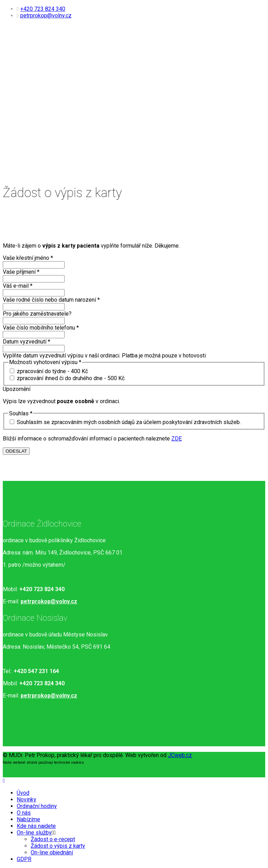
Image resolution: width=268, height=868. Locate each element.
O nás (24, 126)
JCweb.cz (180, 755)
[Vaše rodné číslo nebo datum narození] (34, 307)
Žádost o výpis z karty (58, 159)
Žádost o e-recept (53, 152)
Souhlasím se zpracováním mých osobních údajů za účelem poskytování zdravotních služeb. (129, 422)
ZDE (177, 439)
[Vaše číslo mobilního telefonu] (34, 335)
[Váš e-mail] (34, 293)
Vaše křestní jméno (28, 258)
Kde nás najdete (36, 139)
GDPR (24, 172)
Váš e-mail (18, 286)
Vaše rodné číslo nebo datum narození (51, 300)
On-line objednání (52, 165)
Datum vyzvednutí (27, 342)
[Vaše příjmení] (34, 279)
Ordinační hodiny (37, 119)
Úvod (23, 106)
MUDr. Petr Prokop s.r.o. (129, 55)
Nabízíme (28, 132)
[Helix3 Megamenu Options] (4, 94)
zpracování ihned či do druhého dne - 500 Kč (71, 378)
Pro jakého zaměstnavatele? (37, 314)
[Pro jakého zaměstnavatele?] (34, 321)
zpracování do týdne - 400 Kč (52, 371)
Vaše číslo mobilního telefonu (41, 328)
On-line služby (34, 146)
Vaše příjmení (21, 272)
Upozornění (17, 389)
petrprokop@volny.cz (46, 16)
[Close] (4, 781)
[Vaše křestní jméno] (34, 265)
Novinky (27, 112)
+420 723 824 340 (43, 9)
